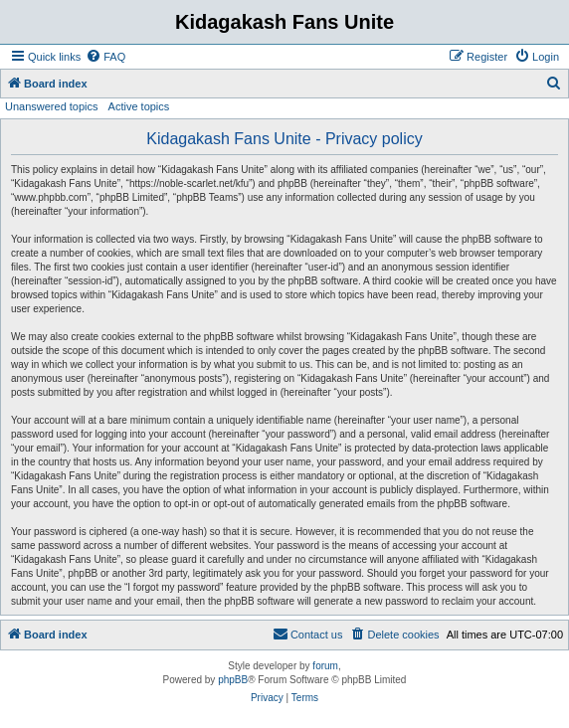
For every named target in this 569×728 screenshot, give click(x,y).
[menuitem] (105, 57)
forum (325, 666)
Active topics (139, 106)
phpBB (233, 680)
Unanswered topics (52, 106)
